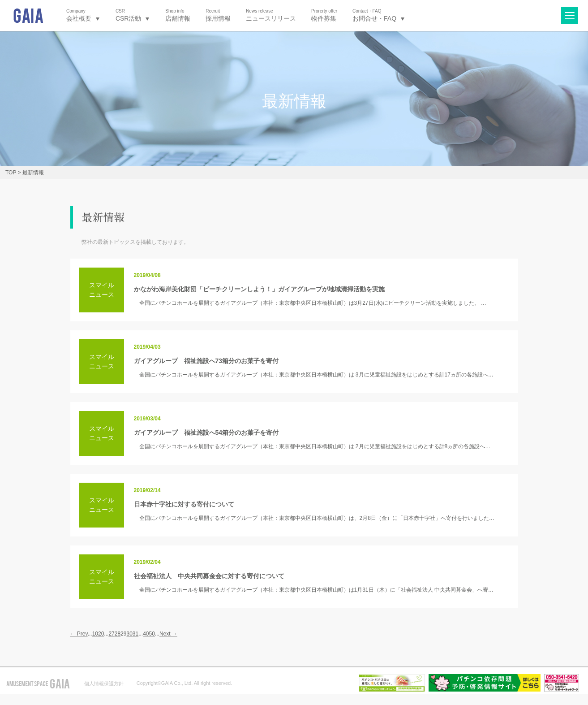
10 (95, 634)
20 (101, 634)
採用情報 (218, 15)
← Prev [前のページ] (79, 634)
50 (152, 634)
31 (135, 634)
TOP (11, 173)
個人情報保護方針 (104, 683)
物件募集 (324, 15)
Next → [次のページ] (168, 634)
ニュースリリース (271, 15)
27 (111, 634)
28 (118, 634)
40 (146, 634)
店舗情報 (178, 15)
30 (129, 634)
